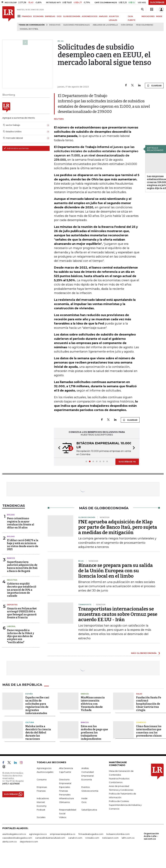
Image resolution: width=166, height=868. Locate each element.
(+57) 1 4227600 (11, 784)
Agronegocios (44, 768)
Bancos (11, 558)
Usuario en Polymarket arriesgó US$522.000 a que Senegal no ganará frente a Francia (22, 613)
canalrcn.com (75, 838)
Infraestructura (66, 798)
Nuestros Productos (119, 779)
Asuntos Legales (45, 772)
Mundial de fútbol (29, 29)
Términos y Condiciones (121, 790)
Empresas (42, 787)
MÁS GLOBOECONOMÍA (144, 653)
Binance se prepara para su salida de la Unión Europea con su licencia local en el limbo (116, 571)
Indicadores (43, 798)
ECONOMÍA (38, 16)
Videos (63, 817)
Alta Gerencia (66, 768)
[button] (58, 448)
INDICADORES (148, 16)
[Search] (142, 9)
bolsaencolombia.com (118, 834)
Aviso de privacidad (119, 786)
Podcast (41, 810)
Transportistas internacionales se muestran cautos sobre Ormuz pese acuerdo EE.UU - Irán (118, 614)
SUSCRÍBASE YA (127, 462)
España (29, 694)
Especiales (64, 787)
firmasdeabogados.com (91, 834)
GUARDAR (154, 86)
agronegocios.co (38, 834)
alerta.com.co (10, 842)
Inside (84, 798)
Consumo (42, 779)
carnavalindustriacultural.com (50, 838)
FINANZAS (27, 16)
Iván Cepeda (127, 25)
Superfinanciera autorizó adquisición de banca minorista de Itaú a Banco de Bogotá (22, 567)
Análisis (85, 768)
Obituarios (64, 802)
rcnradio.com (92, 838)
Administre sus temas (16, 148)
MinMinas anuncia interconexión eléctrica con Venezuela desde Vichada (93, 704)
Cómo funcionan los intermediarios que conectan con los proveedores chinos (149, 731)
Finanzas (41, 791)
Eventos (86, 787)
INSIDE (159, 16)
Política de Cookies (119, 801)
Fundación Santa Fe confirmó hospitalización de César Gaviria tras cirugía (149, 704)
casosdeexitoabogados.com (17, 838)
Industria (12, 580)
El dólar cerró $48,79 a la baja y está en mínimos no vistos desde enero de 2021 (23, 545)
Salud (139, 694)
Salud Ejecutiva (89, 810)
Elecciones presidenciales (77, 25)
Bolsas (11, 515)
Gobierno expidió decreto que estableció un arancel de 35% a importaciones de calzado (22, 590)
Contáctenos (116, 782)
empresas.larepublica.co (63, 834)
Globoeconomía (90, 791)
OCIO (59, 16)
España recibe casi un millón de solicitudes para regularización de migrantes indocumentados (37, 705)
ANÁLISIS (103, 16)
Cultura (30, 722)
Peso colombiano (145, 25)
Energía (85, 694)
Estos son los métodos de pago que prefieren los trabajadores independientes (94, 733)
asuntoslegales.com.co (14, 834)
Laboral (11, 626)
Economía (87, 779)
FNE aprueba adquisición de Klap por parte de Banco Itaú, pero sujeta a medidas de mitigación (118, 527)
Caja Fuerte (65, 772)
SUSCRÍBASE (157, 2)
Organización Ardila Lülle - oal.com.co (151, 836)
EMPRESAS (50, 16)
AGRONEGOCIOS (90, 16)
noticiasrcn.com (110, 838)
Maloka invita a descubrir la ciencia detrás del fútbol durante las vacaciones (38, 733)
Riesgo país (55, 25)
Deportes (12, 605)
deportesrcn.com (29, 842)
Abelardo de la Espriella (105, 25)
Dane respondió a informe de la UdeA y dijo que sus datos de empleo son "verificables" (21, 636)
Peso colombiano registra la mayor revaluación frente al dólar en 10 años (21, 523)
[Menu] (19, 16)
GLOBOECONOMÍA (72, 16)
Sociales (41, 817)
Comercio (141, 722)
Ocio (84, 802)
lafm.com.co (128, 838)
